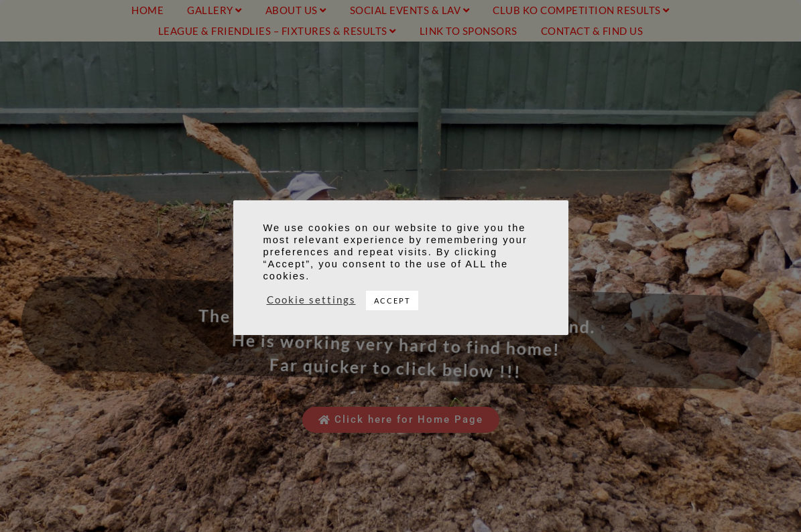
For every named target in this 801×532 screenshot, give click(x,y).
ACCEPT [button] (392, 301)
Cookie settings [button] (311, 300)
